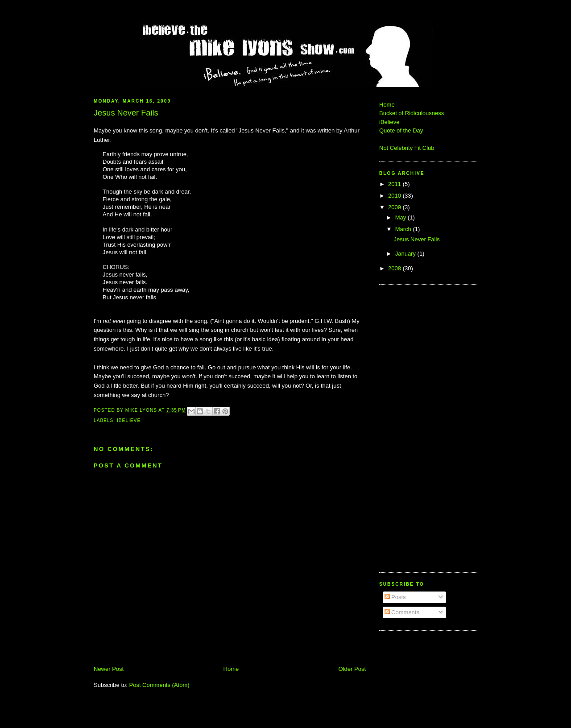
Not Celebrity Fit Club (407, 148)
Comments (402, 612)
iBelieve (129, 420)
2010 (395, 196)
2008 (395, 268)
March (404, 229)
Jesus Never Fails (416, 239)
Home (231, 669)
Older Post (352, 669)
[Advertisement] (406, 427)
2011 (395, 184)
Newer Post (109, 669)
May (401, 217)
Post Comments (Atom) (159, 685)
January (406, 254)
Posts (395, 597)
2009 (395, 207)
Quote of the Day (401, 130)
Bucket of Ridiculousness (412, 113)
